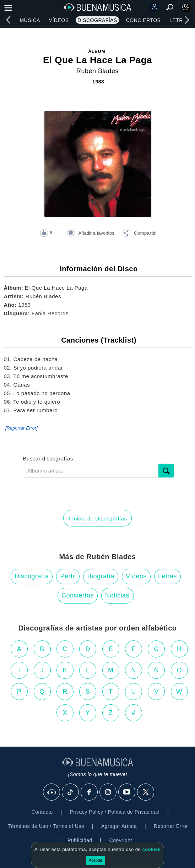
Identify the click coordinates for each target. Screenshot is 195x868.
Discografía (32, 576)
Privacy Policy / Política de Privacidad (115, 812)
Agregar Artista (119, 826)
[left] (8, 20)
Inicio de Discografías (97, 518)
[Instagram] (108, 792)
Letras (180, 20)
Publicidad (80, 840)
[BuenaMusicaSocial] (52, 792)
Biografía (101, 576)
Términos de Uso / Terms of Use (46, 826)
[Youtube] (127, 792)
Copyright (121, 840)
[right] (187, 20)
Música (30, 20)
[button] (139, 234)
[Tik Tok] (71, 792)
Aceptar (96, 860)
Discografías (97, 20)
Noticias (117, 595)
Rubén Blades (97, 71)
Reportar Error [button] (171, 826)
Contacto (42, 812)
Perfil (68, 576)
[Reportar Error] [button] (21, 428)
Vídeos (59, 20)
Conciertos (143, 20)
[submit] (166, 471)
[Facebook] (90, 792)
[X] (146, 792)
